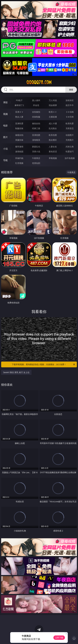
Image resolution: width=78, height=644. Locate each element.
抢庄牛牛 (70, 105)
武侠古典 (70, 147)
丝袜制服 (36, 117)
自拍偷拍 (36, 112)
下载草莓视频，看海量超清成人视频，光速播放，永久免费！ (44, 364)
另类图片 (70, 140)
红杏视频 (19, 163)
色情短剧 (36, 163)
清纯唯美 (36, 140)
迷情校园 (19, 151)
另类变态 (70, 128)
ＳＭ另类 (70, 117)
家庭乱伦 (36, 147)
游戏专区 (70, 100)
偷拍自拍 (36, 123)
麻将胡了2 (19, 105)
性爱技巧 (70, 151)
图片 (5, 137)
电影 (5, 126)
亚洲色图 (36, 135)
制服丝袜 (19, 128)
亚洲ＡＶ (19, 112)
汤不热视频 (70, 158)
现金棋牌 (53, 105)
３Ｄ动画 (70, 112)
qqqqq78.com (39, 82)
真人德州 (36, 100)
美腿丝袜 (19, 140)
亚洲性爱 (19, 123)
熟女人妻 (19, 117)
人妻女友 (53, 147)
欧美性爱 (70, 123)
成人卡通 (53, 123)
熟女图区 (53, 140)
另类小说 (36, 151)
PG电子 (19, 100)
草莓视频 (53, 158)
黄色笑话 (53, 151)
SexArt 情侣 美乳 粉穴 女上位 (16, 372)
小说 (5, 149)
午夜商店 (36, 158)
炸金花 (36, 105)
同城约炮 (19, 158)
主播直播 (53, 117)
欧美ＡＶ (53, 112)
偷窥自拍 (19, 135)
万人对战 (53, 100)
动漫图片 (70, 135)
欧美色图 (53, 135)
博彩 (5, 102)
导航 (5, 160)
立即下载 (59, 638)
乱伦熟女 (53, 128)
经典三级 (36, 128)
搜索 (71, 90)
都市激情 (19, 147)
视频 (5, 114)
